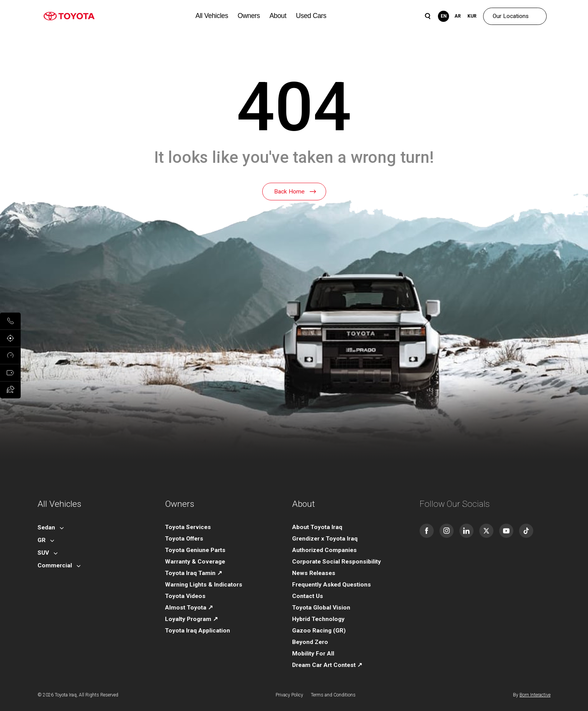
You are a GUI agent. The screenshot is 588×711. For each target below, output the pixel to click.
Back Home (289, 192)
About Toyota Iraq (317, 527)
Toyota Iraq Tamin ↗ (194, 573)
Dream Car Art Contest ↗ (327, 665)
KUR (472, 16)
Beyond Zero (310, 642)
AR (458, 16)
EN (444, 16)
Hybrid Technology (318, 619)
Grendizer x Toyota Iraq (325, 539)
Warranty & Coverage (195, 562)
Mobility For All (313, 654)
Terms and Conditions (333, 695)
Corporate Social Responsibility (336, 562)
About (278, 16)
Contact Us (308, 596)
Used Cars (311, 16)
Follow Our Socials (455, 504)
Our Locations (511, 16)
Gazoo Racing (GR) (319, 631)
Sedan (46, 528)
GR (42, 540)
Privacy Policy (289, 695)
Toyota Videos (185, 596)
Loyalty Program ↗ (191, 619)
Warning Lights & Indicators (204, 585)
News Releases (314, 573)
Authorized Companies (324, 550)
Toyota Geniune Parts (195, 550)
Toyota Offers (184, 539)
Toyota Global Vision (321, 608)
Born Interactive (535, 695)
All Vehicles (212, 16)
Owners (249, 16)
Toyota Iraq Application (198, 631)
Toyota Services (188, 527)
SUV (43, 553)
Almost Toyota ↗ (189, 608)
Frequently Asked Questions (332, 585)
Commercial (55, 565)
